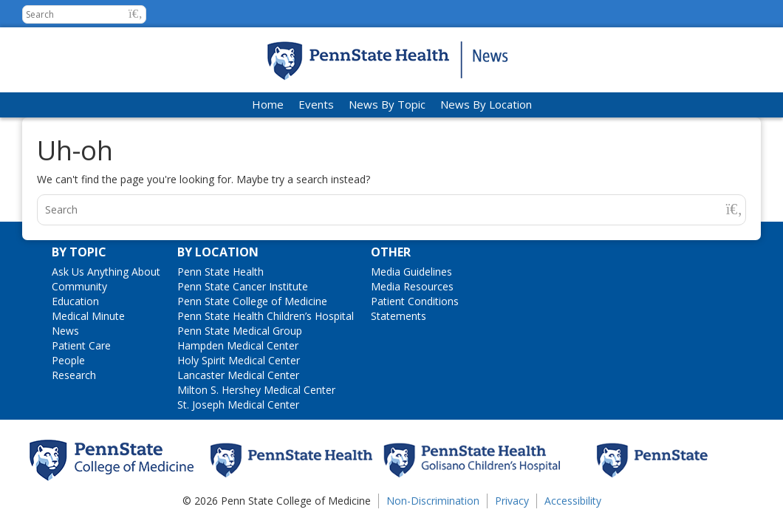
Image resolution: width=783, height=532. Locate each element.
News (65, 331)
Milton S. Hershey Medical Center (256, 390)
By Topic (79, 252)
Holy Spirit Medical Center (239, 360)
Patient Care (81, 345)
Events (316, 104)
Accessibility (573, 501)
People (68, 360)
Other (391, 252)
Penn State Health (220, 272)
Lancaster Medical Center (238, 375)
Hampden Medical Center (238, 345)
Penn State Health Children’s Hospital (266, 316)
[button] (136, 14)
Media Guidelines (411, 272)
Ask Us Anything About (106, 272)
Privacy (512, 501)
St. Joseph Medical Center (238, 405)
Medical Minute (88, 316)
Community (79, 286)
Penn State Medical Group (240, 331)
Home (268, 104)
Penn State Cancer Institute (243, 286)
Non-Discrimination (433, 501)
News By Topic (387, 104)
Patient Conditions (415, 301)
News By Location (486, 104)
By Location (218, 252)
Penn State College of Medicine (252, 301)
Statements (399, 316)
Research (74, 375)
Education (75, 301)
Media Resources (412, 286)
